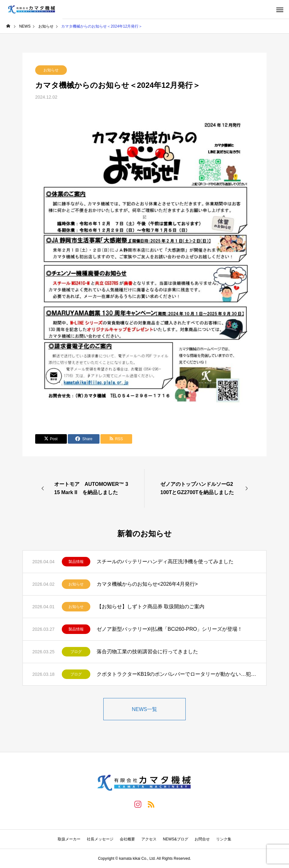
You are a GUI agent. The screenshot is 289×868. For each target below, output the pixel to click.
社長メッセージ (100, 839)
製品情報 (76, 562)
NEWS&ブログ (176, 839)
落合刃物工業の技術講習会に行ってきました (147, 652)
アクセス (149, 839)
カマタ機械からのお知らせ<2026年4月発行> (147, 584)
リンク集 (224, 839)
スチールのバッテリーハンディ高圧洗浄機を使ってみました (165, 561)
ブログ (76, 652)
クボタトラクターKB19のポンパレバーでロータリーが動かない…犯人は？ (177, 674)
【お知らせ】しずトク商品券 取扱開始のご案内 (151, 607)
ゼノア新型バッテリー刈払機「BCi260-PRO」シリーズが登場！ (170, 629)
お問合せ (202, 839)
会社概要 (127, 839)
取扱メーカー (69, 839)
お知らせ (51, 70)
